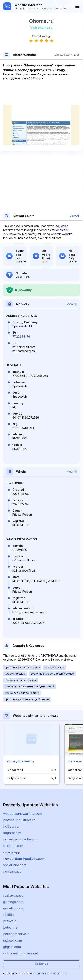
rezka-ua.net (13, 895)
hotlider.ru (11, 826)
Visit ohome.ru (41, 28)
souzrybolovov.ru (20, 761)
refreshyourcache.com (21, 839)
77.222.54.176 (21, 336)
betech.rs (10, 927)
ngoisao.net (12, 871)
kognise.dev (12, 833)
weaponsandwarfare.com (23, 814)
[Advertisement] (41, 93)
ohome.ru (62, 230)
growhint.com (14, 908)
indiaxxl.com (12, 940)
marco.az (75, 761)
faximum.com (13, 846)
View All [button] (74, 216)
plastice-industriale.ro (19, 820)
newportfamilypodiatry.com (24, 859)
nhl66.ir (9, 915)
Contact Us (41, 964)
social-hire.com (15, 865)
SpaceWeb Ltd (22, 326)
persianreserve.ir (16, 934)
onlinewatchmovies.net (20, 953)
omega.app (12, 852)
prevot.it (9, 921)
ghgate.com (12, 947)
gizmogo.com (13, 902)
